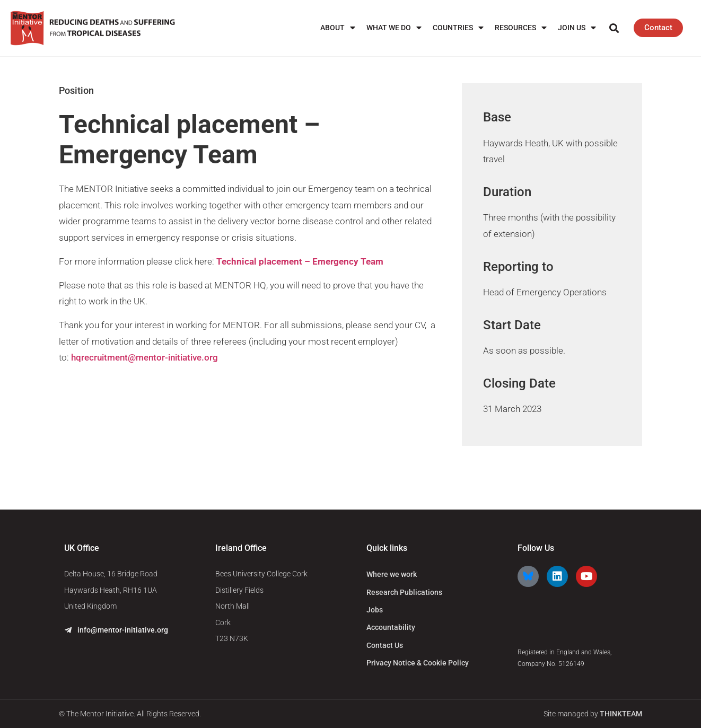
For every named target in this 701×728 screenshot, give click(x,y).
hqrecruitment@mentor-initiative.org (144, 357)
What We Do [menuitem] (394, 28)
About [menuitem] (338, 28)
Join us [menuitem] (577, 28)
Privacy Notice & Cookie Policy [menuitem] (418, 663)
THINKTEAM (621, 714)
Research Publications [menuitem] (404, 592)
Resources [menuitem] (521, 28)
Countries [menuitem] (458, 28)
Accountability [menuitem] (391, 627)
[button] (614, 28)
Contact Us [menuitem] (385, 645)
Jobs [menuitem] (375, 610)
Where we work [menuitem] (392, 574)
